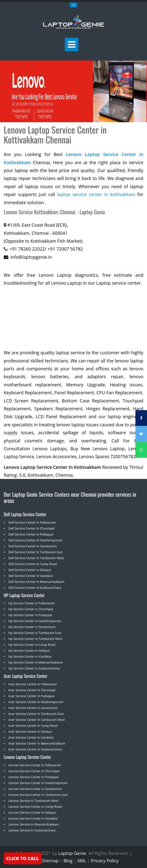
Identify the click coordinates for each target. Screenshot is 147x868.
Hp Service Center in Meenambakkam (36, 662)
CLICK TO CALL (23, 858)
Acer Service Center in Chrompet (32, 690)
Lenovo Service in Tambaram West (33, 801)
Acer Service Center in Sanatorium (33, 708)
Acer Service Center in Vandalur (31, 737)
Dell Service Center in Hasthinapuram (36, 540)
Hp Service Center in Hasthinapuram (35, 621)
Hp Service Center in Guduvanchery (34, 668)
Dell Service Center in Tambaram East (36, 552)
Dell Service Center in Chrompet (32, 528)
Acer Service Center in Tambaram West (37, 720)
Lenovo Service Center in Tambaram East (38, 795)
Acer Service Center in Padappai (31, 696)
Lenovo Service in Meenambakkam (34, 824)
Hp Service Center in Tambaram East (35, 633)
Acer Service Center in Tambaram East (36, 714)
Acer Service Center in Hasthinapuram (36, 702)
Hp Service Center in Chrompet (31, 609)
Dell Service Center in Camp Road (33, 564)
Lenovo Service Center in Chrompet (34, 771)
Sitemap (50, 861)
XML (82, 861)
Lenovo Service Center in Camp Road (35, 807)
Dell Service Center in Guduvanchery (35, 588)
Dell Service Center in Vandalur (31, 576)
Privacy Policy (105, 861)
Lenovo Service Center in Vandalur (33, 818)
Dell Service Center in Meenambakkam (36, 582)
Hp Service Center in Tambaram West (36, 639)
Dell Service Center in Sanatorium (33, 546)
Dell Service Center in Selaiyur (30, 570)
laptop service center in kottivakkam (96, 194)
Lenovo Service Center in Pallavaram (35, 765)
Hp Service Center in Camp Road (32, 645)
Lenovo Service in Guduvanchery (32, 830)
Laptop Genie (72, 853)
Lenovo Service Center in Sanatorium (35, 789)
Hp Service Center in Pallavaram (32, 603)
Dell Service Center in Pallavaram (32, 522)
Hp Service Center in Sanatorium (32, 627)
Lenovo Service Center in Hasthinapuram (38, 783)
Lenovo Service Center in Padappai (34, 777)
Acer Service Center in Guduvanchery (35, 749)
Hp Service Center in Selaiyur (29, 651)
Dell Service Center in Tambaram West (36, 558)
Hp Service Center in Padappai (30, 615)
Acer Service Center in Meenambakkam (37, 743)
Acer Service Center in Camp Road (33, 726)
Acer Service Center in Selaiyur (30, 731)
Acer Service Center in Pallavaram (33, 684)
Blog (68, 861)
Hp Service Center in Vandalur (30, 656)
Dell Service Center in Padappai (31, 534)
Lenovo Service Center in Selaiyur (32, 812)
